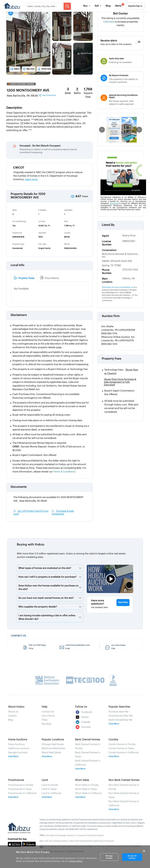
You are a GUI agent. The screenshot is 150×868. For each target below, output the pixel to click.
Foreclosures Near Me (121, 716)
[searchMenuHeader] (48, 6)
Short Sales (82, 780)
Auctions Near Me (118, 712)
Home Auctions (18, 740)
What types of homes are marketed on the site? (45, 568)
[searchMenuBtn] (67, 6)
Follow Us (81, 707)
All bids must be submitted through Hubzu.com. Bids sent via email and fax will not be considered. (121, 406)
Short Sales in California (88, 793)
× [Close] (144, 851)
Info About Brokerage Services (57, 836)
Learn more (31, 179)
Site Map (46, 724)
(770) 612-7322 (130, 270)
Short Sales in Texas (86, 789)
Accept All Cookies (132, 857)
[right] (139, 130)
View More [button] (114, 724)
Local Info (18, 265)
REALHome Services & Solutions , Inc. (120, 255)
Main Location (107, 280)
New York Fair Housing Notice (54, 841)
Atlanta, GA (129, 279)
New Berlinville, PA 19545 (31, 95)
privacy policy (76, 861)
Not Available (21, 289)
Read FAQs (123, 602)
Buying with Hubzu (31, 545)
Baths (77, 93)
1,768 (88, 89)
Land (45, 780)
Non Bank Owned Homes (124, 780)
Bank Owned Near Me (120, 720)
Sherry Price (129, 236)
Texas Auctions (16, 744)
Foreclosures (16, 780)
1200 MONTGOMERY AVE (28, 90)
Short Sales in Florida (87, 785)
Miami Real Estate (51, 753)
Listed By (108, 225)
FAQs (44, 720)
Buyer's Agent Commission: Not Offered (120, 393)
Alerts (119, 5)
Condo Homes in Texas (121, 748)
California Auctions (19, 748)
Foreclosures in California (22, 793)
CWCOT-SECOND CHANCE (21, 84)
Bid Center (121, 14)
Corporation (109, 250)
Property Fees (112, 359)
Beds (68, 93)
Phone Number (107, 272)
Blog (108, 6)
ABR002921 (129, 241)
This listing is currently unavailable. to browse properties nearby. (121, 22)
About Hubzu (16, 707)
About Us (13, 712)
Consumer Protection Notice (90, 836)
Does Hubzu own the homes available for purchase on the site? (48, 587)
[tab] (24, 278)
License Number (107, 243)
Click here (109, 22)
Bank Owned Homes (88, 740)
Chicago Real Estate (53, 744)
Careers (12, 716)
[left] (102, 130)
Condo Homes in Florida (122, 744)
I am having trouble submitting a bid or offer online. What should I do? (47, 617)
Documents (19, 487)
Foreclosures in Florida (21, 785)
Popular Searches (119, 707)
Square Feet (88, 95)
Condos (113, 740)
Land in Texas (49, 789)
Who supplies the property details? (38, 607)
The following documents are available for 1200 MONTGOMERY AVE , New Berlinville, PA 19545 (48, 499)
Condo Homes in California (124, 753)
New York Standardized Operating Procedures (92, 841)
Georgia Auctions (18, 753)
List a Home (48, 716)
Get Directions (47, 95)
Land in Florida (50, 785)
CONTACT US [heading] (18, 636)
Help (44, 707)
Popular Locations (53, 740)
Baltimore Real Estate (53, 748)
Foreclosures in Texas (20, 789)
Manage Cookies (109, 857)
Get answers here (99, 607)
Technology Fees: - (121, 372)
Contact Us (48, 712)
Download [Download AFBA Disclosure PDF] (114, 203)
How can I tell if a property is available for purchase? (47, 577)
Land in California (51, 793)
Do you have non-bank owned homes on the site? (46, 598)
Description (14, 108)
